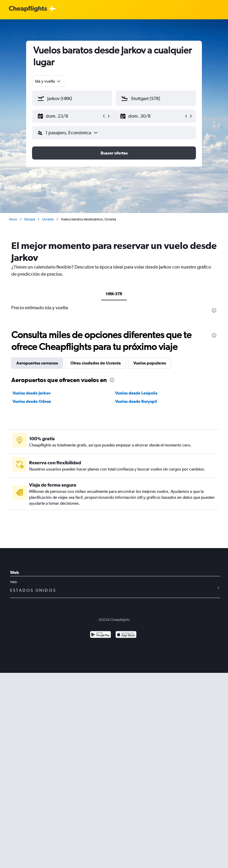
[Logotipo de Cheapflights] (28, 9)
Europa (30, 219)
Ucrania (48, 219)
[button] (69, 116)
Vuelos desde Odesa (32, 401)
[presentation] (214, 310)
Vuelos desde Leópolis (136, 393)
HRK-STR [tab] (114, 294)
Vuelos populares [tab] (150, 363)
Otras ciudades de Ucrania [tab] (96, 363)
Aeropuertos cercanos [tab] (37, 363)
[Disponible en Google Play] (100, 635)
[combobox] (48, 81)
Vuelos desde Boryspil (136, 401)
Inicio (13, 219)
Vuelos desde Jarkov (32, 393)
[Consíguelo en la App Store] (126, 635)
